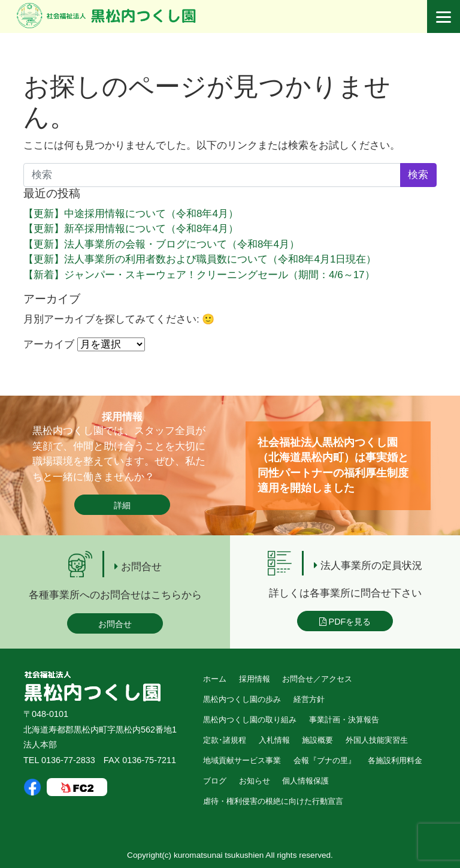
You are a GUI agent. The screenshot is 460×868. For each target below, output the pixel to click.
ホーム (215, 679)
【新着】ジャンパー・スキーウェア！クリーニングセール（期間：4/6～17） (199, 275)
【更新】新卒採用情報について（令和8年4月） (131, 229)
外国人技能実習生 (377, 740)
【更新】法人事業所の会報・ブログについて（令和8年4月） (161, 244)
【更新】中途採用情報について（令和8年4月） (131, 214)
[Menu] (444, 16)
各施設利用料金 (395, 760)
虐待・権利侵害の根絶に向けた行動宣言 (273, 801)
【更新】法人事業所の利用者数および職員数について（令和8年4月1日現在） (200, 259)
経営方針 (309, 699)
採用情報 (255, 679)
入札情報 (274, 740)
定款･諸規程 (225, 740)
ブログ (215, 781)
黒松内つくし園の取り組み (250, 720)
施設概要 (317, 740)
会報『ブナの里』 (325, 760)
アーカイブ (49, 344)
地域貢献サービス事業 (242, 760)
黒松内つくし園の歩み (242, 699)
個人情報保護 (305, 781)
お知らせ (255, 781)
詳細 (122, 505)
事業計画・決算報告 (344, 720)
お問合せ (115, 624)
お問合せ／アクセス (317, 679)
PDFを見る (345, 622)
